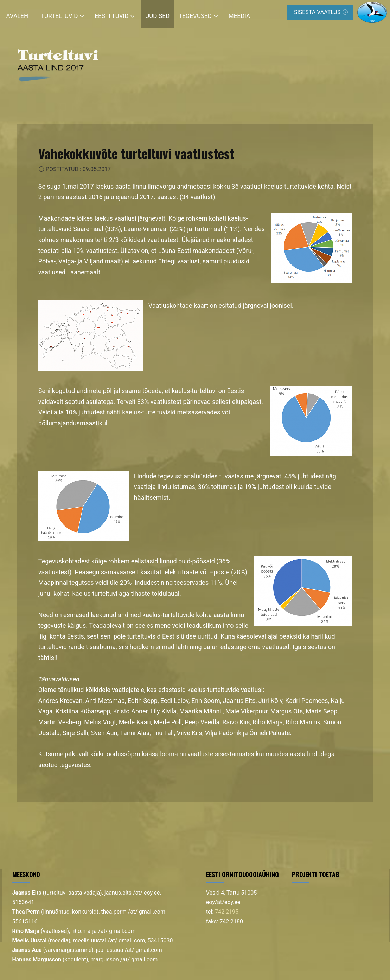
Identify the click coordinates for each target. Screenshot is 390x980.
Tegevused (195, 16)
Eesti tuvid (111, 16)
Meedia (239, 16)
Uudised (157, 16)
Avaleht (19, 16)
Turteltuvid (59, 16)
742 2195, (227, 912)
